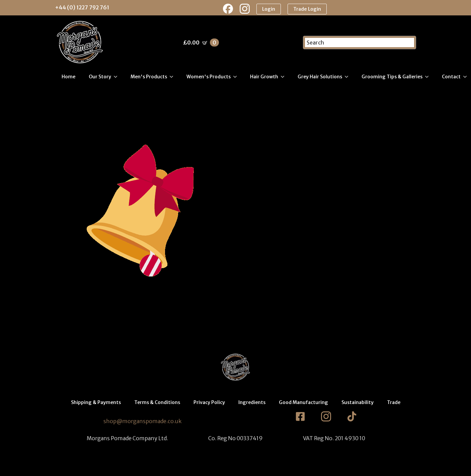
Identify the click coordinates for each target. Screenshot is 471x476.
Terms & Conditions (157, 403)
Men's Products (149, 77)
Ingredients (252, 403)
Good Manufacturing (303, 403)
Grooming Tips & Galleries (392, 77)
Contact (451, 77)
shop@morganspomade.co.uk (142, 422)
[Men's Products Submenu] (173, 77)
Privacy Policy (209, 403)
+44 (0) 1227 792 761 (82, 7)
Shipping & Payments (96, 403)
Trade (394, 403)
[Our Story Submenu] (117, 77)
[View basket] (201, 43)
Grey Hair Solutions (320, 77)
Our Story (100, 77)
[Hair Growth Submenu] (285, 77)
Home (68, 77)
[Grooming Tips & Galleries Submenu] (429, 77)
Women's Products (209, 77)
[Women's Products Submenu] (237, 77)
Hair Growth (264, 77)
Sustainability (358, 403)
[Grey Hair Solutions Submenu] (348, 77)
